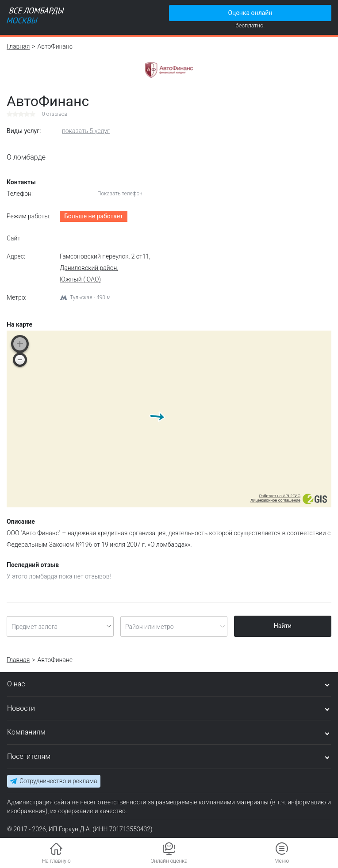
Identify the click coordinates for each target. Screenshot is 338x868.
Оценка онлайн (250, 13)
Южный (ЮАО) (80, 279)
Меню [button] (282, 861)
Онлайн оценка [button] (169, 861)
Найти (283, 626)
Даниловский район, (89, 268)
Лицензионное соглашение (275, 500)
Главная (18, 46)
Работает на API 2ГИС (280, 496)
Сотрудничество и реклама (58, 781)
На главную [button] (56, 861)
